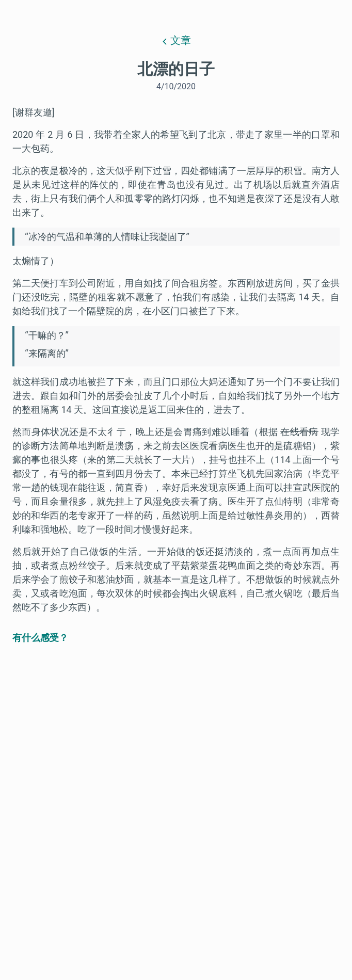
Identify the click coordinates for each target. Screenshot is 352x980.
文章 (176, 40)
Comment (309, 901)
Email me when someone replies (91, 901)
